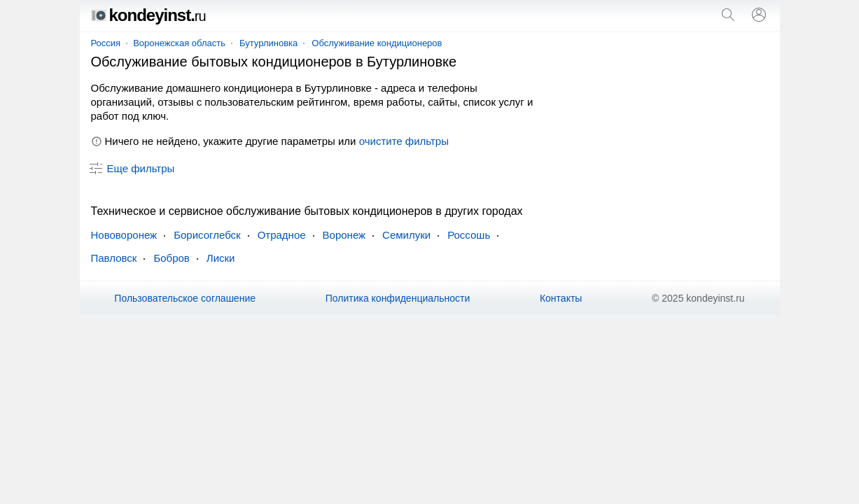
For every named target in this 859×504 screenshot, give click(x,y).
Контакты (561, 298)
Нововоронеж (124, 235)
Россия (106, 43)
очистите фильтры (404, 141)
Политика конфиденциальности (398, 298)
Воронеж (344, 235)
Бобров (171, 258)
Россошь (469, 235)
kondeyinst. (148, 15)
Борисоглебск (207, 235)
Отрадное (282, 235)
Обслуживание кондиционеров (377, 43)
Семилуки (406, 235)
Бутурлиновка (268, 43)
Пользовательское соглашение (185, 298)
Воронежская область (179, 43)
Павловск (114, 258)
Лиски (221, 258)
